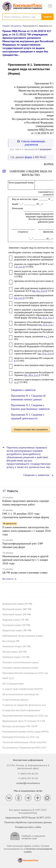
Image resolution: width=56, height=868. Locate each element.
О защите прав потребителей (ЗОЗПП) (22, 689)
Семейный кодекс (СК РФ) (16, 657)
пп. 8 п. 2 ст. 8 (40, 291)
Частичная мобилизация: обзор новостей (24, 742)
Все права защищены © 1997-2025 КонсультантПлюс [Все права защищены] (28, 811)
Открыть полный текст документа (31, 429)
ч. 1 (47, 336)
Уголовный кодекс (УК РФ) (16, 625)
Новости (12, 491)
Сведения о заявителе (23, 390)
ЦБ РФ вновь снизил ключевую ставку (25, 573)
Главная (6, 26)
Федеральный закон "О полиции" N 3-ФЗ (24, 721)
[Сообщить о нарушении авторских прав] (28, 836)
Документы (16, 26)
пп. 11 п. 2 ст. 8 (46, 318)
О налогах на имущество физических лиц (24, 705)
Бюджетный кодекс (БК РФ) (17, 630)
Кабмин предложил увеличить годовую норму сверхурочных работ (26, 503)
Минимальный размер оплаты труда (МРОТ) (25, 732)
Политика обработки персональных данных (28, 822)
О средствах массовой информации (21, 710)
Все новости (8, 579)
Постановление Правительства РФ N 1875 (24, 748)
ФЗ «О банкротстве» (13, 684)
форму (29, 157)
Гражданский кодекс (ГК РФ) (17, 604)
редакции (45, 149)
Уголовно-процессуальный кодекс (20, 668)
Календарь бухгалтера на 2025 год (21, 737)
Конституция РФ (11, 641)
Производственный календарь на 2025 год (25, 673)
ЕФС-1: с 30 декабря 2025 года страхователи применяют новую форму (26, 515)
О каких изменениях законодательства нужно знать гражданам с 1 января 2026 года (27, 531)
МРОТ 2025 (8, 678)
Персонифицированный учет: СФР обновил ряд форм (23, 545)
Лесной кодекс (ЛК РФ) (14, 652)
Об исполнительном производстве (21, 694)
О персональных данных (15, 700)
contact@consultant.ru (28, 783)
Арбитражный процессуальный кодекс (23, 636)
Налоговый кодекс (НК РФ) (17, 614)
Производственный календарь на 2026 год (25, 716)
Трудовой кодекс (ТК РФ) (16, 620)
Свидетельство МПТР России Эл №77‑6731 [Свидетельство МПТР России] (28, 818)
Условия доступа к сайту (28, 827)
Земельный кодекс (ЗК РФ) (16, 646)
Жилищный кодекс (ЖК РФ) (17, 609)
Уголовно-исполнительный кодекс (21, 662)
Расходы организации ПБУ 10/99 (20, 726)
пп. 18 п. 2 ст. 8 (32, 375)
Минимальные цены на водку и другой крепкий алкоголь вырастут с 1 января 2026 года (25, 560)
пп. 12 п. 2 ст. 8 (47, 325)
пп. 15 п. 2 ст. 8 (46, 353)
